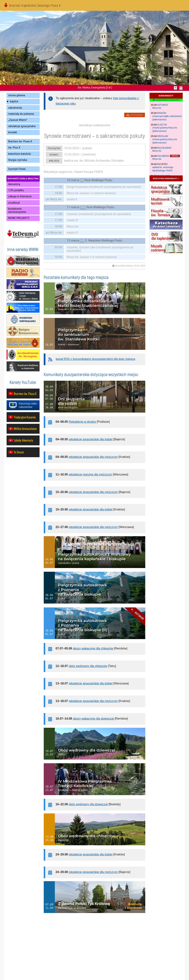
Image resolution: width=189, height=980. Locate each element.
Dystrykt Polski (17, 169)
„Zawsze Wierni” (18, 120)
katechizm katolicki (20, 154)
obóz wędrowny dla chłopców (88, 666)
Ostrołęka (135, 115)
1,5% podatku (16, 190)
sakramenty (15, 108)
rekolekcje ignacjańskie (22, 126)
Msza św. (157, 108)
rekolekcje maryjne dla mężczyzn (90, 474)
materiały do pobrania (21, 114)
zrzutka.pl (14, 203)
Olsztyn (162, 125)
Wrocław (163, 136)
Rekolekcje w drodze (82, 422)
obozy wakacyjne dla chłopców (93, 648)
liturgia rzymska (18, 160)
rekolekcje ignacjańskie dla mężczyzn (93, 457)
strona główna (17, 95)
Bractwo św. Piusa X (20, 141)
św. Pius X (14, 148)
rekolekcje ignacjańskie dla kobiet (91, 439)
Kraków (162, 113)
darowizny (14, 184)
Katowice (163, 105)
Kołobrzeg (163, 156)
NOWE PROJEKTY (19, 218)
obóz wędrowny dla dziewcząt (88, 804)
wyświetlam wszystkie (166, 100)
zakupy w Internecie (20, 196)
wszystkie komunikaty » (166, 178)
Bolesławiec (165, 148)
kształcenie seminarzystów (17, 210)
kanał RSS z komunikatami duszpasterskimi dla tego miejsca (95, 359)
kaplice (14, 102)
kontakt (13, 132)
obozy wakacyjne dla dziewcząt (93, 719)
